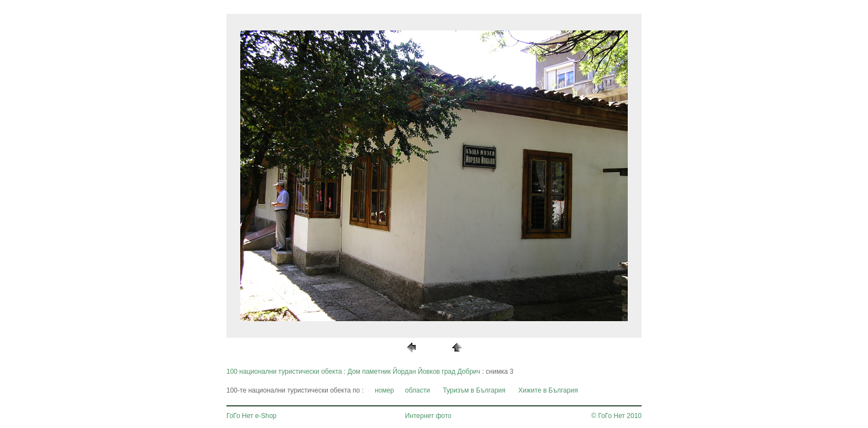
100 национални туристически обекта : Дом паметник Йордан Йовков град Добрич (353, 372)
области (418, 390)
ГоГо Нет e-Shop (252, 416)
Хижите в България (548, 390)
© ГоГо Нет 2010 (616, 416)
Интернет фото (428, 416)
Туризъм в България (474, 390)
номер (384, 390)
